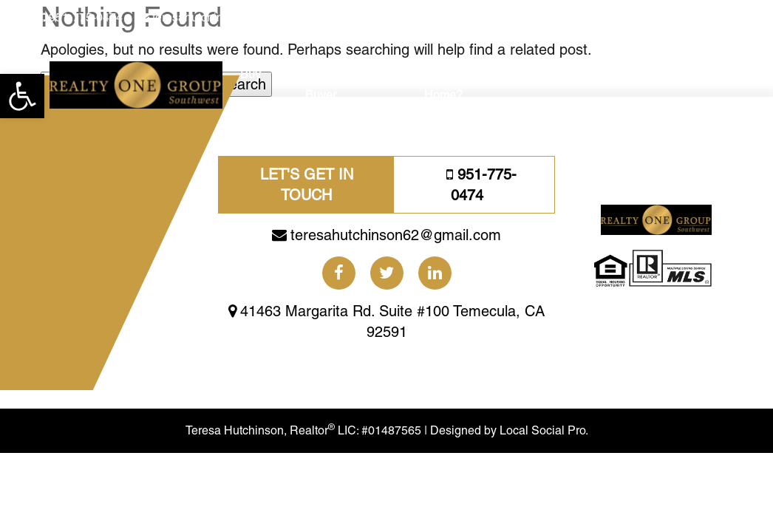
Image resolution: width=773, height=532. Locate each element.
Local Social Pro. (583, 474)
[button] (22, 96)
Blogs (602, 74)
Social (558, 74)
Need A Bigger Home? (463, 85)
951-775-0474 (86, 17)
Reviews (695, 74)
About (644, 74)
